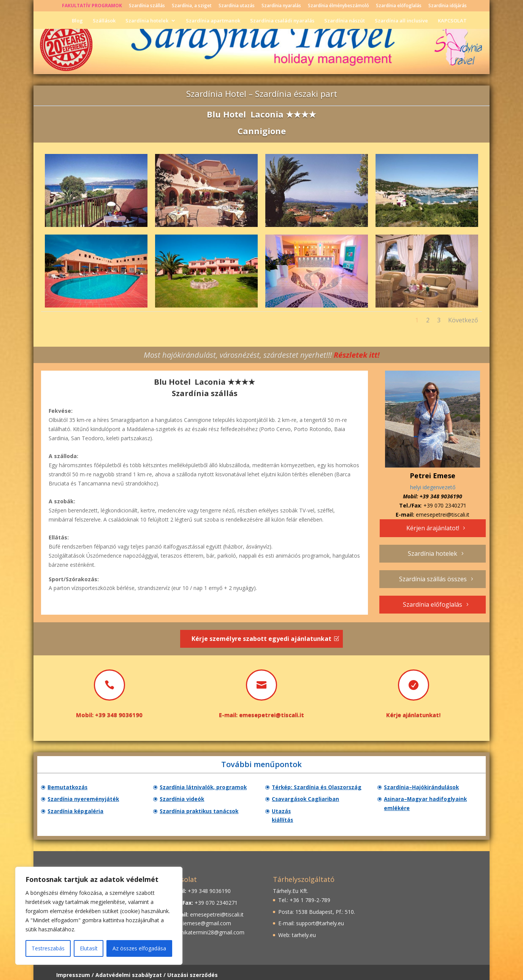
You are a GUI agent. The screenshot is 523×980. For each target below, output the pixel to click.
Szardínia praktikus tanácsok (203, 813)
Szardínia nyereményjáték (86, 801)
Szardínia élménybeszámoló (338, 6)
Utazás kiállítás (295, 813)
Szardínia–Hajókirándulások (425, 787)
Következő (463, 320)
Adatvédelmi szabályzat (129, 970)
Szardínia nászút (345, 20)
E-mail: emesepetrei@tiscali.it (261, 715)
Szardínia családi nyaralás (282, 20)
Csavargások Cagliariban (308, 801)
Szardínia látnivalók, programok (207, 787)
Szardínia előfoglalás (399, 6)
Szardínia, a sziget (192, 6)
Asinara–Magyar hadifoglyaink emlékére (429, 806)
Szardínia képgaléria (78, 813)
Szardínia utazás (237, 6)
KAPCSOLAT (452, 20)
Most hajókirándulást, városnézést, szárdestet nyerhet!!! (262, 355)
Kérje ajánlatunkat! (413, 715)
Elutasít (89, 948)
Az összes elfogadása (139, 948)
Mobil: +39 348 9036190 (109, 715)
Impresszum (73, 970)
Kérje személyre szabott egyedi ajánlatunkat (261, 639)
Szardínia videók (184, 801)
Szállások (104, 20)
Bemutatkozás (70, 787)
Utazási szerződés (193, 970)
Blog (77, 20)
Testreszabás (48, 948)
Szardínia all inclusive (401, 20)
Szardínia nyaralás (281, 6)
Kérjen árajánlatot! (433, 528)
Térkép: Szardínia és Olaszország (320, 787)
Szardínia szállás (147, 6)
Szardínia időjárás (448, 6)
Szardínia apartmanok (213, 20)
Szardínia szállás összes (433, 579)
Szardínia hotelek (147, 20)
